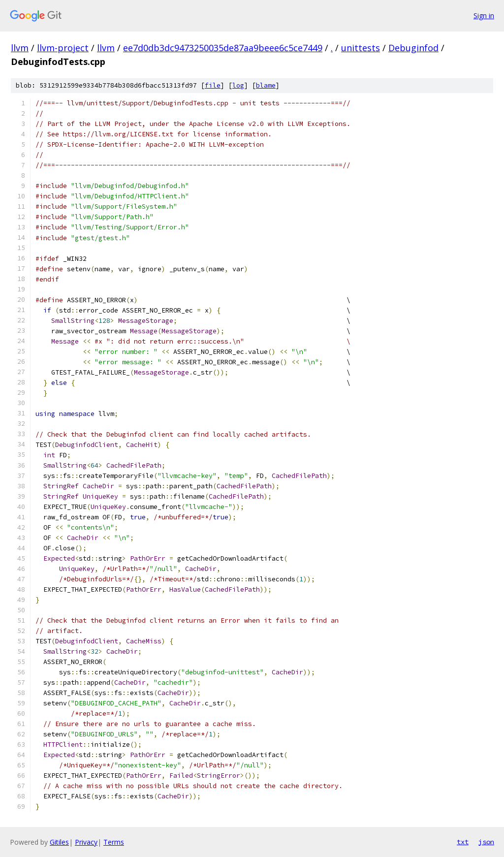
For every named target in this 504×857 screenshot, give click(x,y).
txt (463, 842)
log (238, 85)
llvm (20, 48)
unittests (361, 48)
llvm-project (63, 48)
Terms (114, 842)
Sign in (484, 16)
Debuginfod (413, 48)
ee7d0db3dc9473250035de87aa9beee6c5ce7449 (223, 48)
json (486, 842)
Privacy (86, 842)
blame (266, 85)
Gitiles (59, 842)
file (213, 85)
